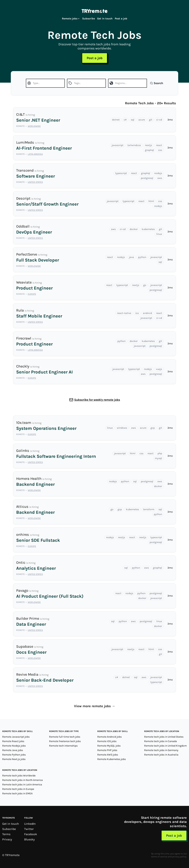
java (131, 257)
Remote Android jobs (109, 737)
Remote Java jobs (13, 750)
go (145, 285)
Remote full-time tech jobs (65, 737)
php (160, 453)
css (160, 150)
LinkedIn (30, 824)
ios (137, 313)
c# (125, 120)
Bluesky (29, 839)
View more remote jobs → (95, 706)
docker (134, 229)
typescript (121, 173)
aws (160, 178)
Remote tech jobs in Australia (161, 755)
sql (133, 120)
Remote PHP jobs (107, 750)
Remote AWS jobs (108, 755)
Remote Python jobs (14, 755)
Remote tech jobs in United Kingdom (165, 746)
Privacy (7, 839)
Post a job (121, 19)
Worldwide (34, 126)
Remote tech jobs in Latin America (22, 785)
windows (122, 428)
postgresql (147, 178)
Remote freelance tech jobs (65, 741)
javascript (117, 145)
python (142, 257)
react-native (124, 313)
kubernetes (148, 229)
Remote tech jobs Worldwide (19, 776)
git (151, 120)
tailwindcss (134, 145)
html (151, 201)
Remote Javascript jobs (16, 737)
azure (142, 120)
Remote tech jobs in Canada (161, 741)
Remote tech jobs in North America (23, 780)
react (159, 145)
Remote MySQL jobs (109, 746)
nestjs (121, 537)
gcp (153, 428)
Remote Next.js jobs (14, 759)
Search (157, 83)
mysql (158, 458)
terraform (149, 509)
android (147, 313)
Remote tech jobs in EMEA (17, 793)
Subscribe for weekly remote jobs (97, 400)
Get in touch (105, 19)
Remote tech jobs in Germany (161, 750)
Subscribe (89, 19)
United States (35, 182)
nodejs (158, 173)
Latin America (35, 154)
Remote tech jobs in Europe (18, 789)
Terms (6, 834)
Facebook (31, 834)
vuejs (159, 369)
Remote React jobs (13, 741)
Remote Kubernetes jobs (112, 759)
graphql (149, 150)
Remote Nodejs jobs (14, 746)
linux (159, 234)
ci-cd (159, 120)
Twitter (29, 829)
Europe (32, 294)
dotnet (116, 120)
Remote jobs (71, 19)
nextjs (148, 145)
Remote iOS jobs (107, 741)
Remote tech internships (63, 746)
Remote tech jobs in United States (164, 737)
